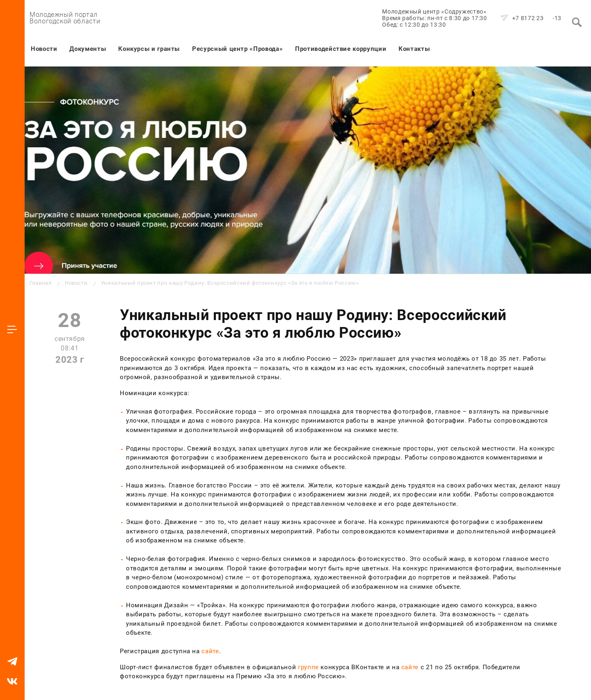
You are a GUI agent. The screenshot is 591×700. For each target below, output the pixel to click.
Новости (44, 49)
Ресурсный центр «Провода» (237, 49)
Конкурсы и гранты (149, 49)
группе (308, 667)
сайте (210, 651)
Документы (88, 49)
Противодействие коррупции (341, 49)
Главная (40, 283)
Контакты (414, 49)
